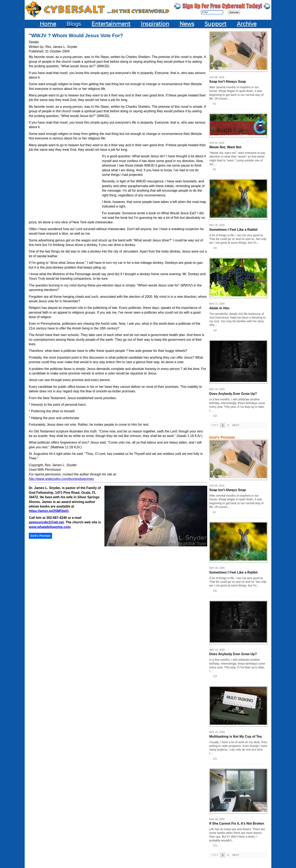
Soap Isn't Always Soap (228, 82)
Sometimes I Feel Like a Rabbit (233, 229)
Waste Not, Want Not (225, 147)
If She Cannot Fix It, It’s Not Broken (237, 823)
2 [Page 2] (228, 425)
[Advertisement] (65, 184)
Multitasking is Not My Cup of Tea (235, 736)
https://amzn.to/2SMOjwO (49, 511)
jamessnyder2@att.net (46, 522)
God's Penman (40, 536)
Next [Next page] (236, 425)
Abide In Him (219, 308)
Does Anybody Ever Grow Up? (233, 394)
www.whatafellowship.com (50, 527)
